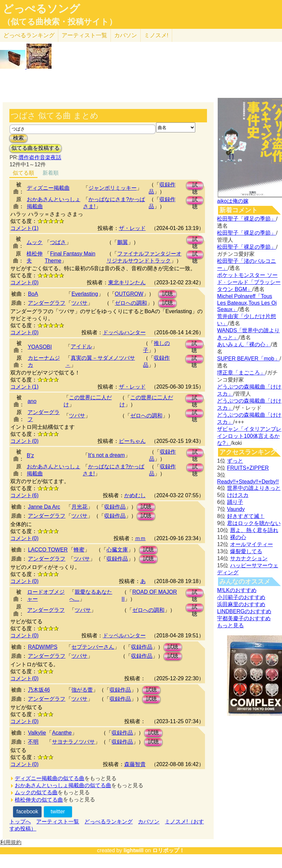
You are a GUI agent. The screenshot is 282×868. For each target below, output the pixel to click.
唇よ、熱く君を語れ (254, 530)
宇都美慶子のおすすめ (244, 618)
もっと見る (230, 625)
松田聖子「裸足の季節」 (246, 219)
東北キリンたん (127, 282)
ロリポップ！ (168, 850)
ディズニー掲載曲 (48, 188)
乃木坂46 (39, 690)
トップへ (20, 822)
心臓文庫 (117, 550)
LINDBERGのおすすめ (244, 611)
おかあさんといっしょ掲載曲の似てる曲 (63, 785)
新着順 (51, 173)
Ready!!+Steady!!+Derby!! (248, 482)
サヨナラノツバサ (73, 742)
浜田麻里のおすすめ (241, 604)
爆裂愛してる (246, 551)
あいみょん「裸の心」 (244, 344)
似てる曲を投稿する (36, 148)
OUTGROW (129, 294)
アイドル (81, 346)
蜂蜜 (79, 550)
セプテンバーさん (93, 647)
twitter (58, 812)
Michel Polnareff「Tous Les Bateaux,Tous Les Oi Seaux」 (247, 303)
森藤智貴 (135, 764)
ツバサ (79, 303)
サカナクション (249, 558)
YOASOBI (40, 347)
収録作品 (115, 507)
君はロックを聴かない (254, 523)
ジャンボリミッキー (113, 188)
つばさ (58, 242)
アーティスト (84, 35)
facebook (27, 812)
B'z (30, 455)
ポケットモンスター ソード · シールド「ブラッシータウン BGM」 (249, 282)
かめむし (135, 495)
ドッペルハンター (124, 332)
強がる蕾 (82, 690)
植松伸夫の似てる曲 (39, 800)
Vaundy (236, 509)
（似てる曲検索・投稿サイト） (60, 22)
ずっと (235, 461)
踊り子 (235, 502)
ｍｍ (140, 538)
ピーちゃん (132, 441)
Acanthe (62, 733)
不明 (33, 742)
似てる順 (23, 173)
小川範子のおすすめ (241, 597)
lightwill (134, 850)
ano (32, 401)
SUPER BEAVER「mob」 (248, 359)
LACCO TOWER (48, 550)
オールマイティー (252, 544)
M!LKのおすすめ (237, 590)
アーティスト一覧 (58, 822)
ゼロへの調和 (131, 303)
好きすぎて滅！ (246, 516)
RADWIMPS (43, 647)
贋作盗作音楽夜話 (40, 157)
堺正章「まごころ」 (241, 373)
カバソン (126, 35)
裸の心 (238, 537)
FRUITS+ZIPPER (248, 468)
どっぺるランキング (109, 822)
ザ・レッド (132, 228)
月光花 (79, 507)
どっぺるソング (41, 9)
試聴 (195, 186)
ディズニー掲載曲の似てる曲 (50, 778)
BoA (33, 294)
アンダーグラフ (47, 303)
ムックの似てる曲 (36, 792)
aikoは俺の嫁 (233, 201)
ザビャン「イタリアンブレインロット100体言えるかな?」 (249, 436)
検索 (18, 138)
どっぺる (29, 35)
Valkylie (37, 733)
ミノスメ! (156, 35)
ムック (34, 242)
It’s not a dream (107, 455)
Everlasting (85, 294)
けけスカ (238, 495)
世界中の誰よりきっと (254, 488)
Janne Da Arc (44, 507)
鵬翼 (123, 242)
